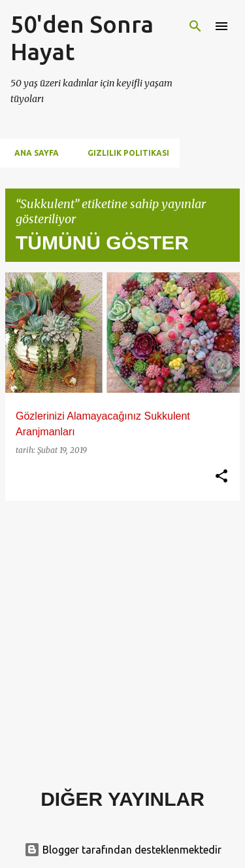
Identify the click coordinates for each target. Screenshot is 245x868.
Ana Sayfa (33, 153)
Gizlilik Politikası (124, 153)
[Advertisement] (122, 634)
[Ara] (195, 26)
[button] (221, 477)
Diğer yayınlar (122, 799)
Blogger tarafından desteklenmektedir (123, 850)
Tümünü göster (102, 243)
